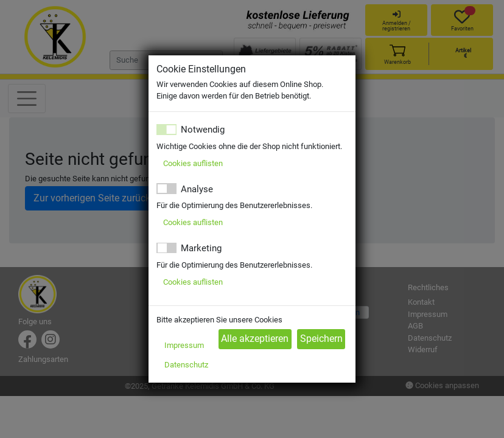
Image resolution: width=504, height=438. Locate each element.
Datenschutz (186, 365)
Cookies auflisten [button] (193, 163)
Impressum (184, 345)
